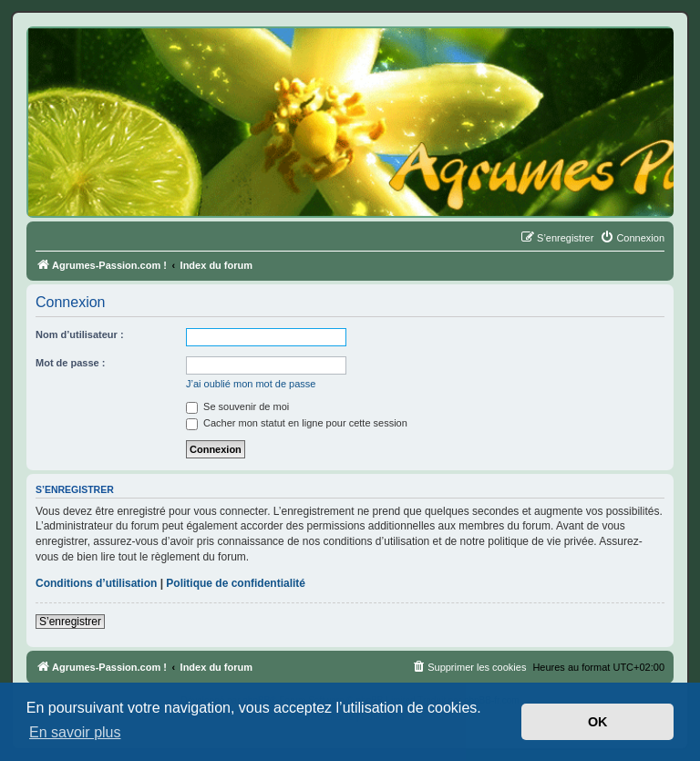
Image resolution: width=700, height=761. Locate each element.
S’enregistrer (70, 622)
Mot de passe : (70, 363)
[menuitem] (632, 238)
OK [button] (598, 722)
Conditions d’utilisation (96, 583)
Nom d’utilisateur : (80, 334)
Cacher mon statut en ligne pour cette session (297, 423)
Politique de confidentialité (236, 583)
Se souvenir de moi (237, 406)
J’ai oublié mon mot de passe (251, 384)
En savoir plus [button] (75, 732)
